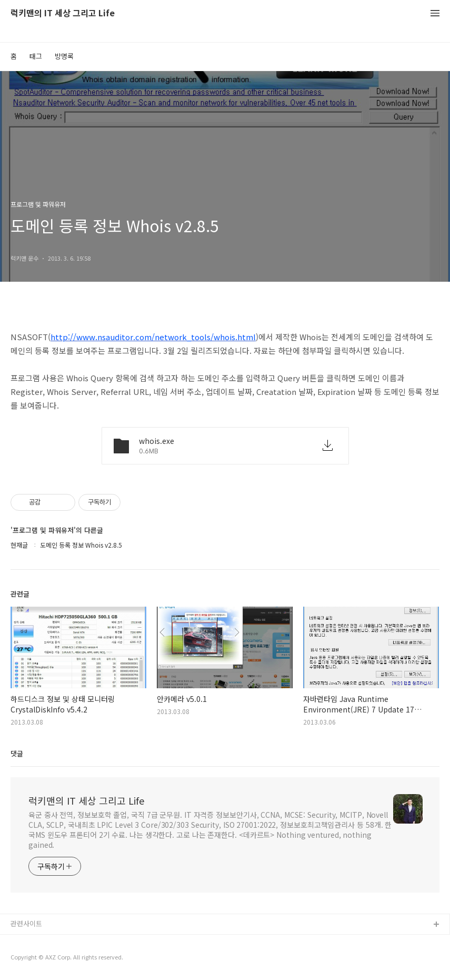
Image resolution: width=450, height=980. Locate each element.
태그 (36, 56)
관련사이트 (26, 923)
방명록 (64, 56)
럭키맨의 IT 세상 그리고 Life (63, 13)
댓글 (17, 753)
